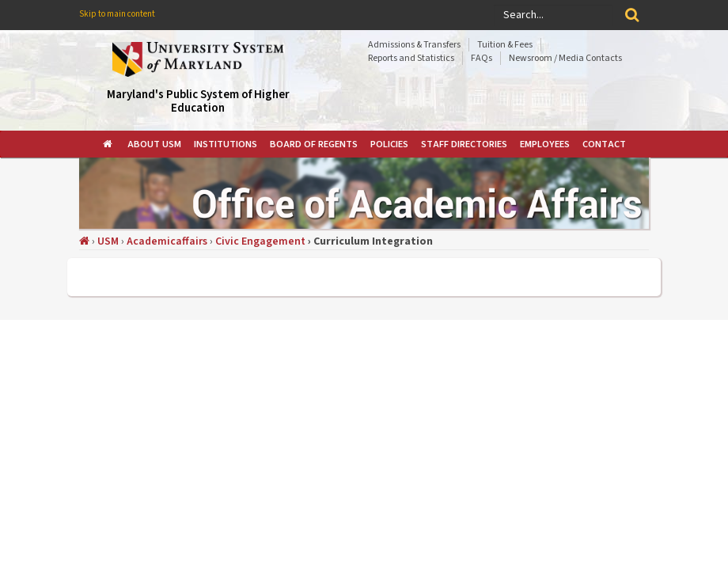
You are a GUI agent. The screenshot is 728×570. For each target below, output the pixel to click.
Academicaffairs (167, 241)
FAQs (482, 58)
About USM (154, 144)
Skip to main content (117, 14)
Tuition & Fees (505, 45)
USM (108, 241)
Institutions (226, 144)
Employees (545, 144)
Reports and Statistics (411, 58)
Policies (389, 144)
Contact (604, 144)
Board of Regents (314, 144)
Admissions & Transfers (414, 45)
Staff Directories (464, 144)
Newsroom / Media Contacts (565, 58)
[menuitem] (109, 144)
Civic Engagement (260, 241)
